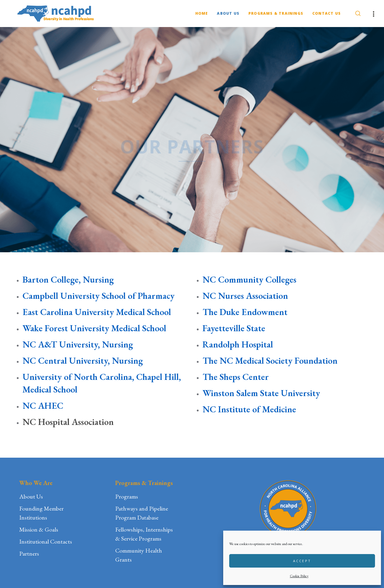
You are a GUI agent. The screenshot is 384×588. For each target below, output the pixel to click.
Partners (29, 553)
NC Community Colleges (249, 279)
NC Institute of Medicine (249, 409)
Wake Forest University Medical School (94, 328)
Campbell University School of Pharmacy (99, 296)
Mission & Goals (39, 529)
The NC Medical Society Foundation (270, 361)
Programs (127, 496)
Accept (302, 561)
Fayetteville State (234, 328)
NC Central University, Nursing (83, 361)
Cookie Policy (299, 576)
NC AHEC (43, 406)
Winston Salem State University (261, 393)
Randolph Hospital (239, 344)
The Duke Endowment (245, 312)
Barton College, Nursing (68, 279)
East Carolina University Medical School (97, 312)
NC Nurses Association (245, 296)
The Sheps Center (236, 377)
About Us (31, 496)
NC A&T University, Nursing (78, 344)
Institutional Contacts (46, 541)
